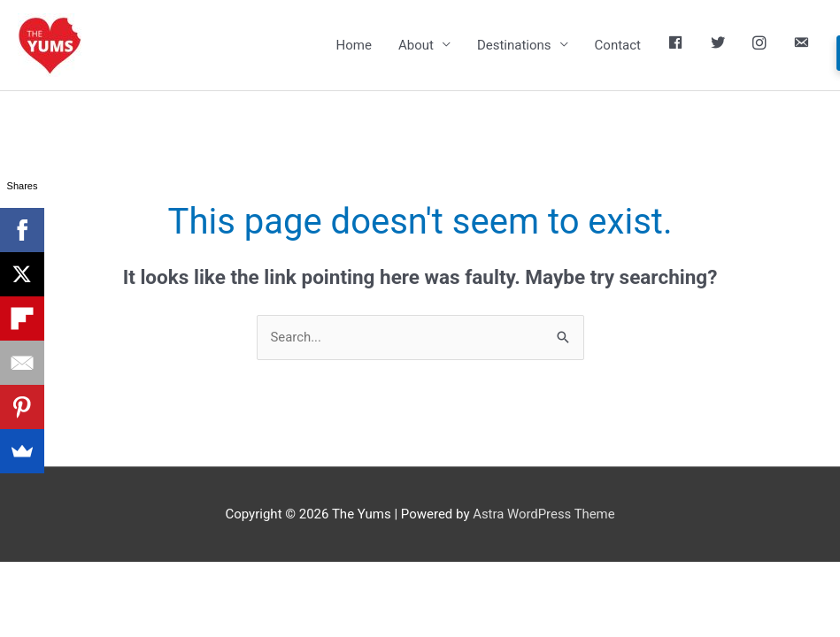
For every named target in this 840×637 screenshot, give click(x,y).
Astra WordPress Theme (544, 514)
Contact (618, 45)
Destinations (514, 45)
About (416, 45)
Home (354, 45)
